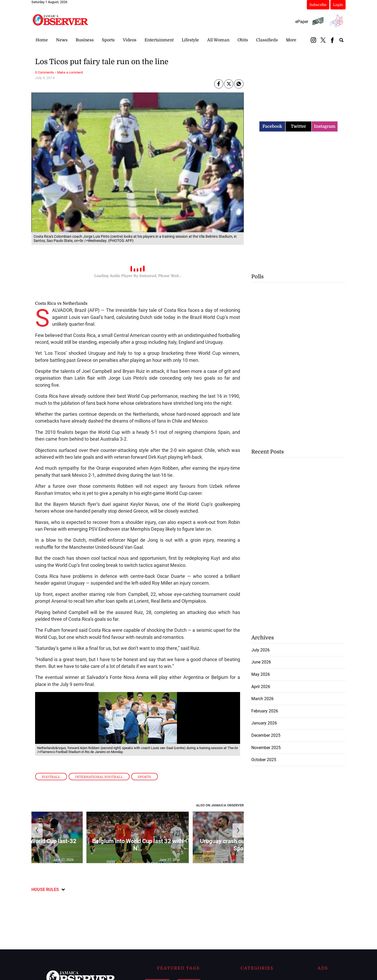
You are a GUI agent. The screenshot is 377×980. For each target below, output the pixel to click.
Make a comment (70, 72)
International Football (99, 777)
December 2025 (266, 735)
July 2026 (260, 650)
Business (85, 40)
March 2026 (262, 699)
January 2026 (264, 723)
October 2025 (264, 760)
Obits (243, 40)
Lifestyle (190, 40)
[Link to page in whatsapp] (239, 84)
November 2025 (266, 748)
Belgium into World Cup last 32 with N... (138, 845)
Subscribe (318, 5)
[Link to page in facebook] (219, 84)
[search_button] (341, 40)
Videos (130, 40)
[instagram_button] (313, 40)
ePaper (302, 22)
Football (51, 777)
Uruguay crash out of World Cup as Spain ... (244, 845)
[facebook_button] (332, 40)
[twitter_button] (323, 40)
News (62, 40)
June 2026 (261, 662)
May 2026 (261, 674)
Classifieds (267, 40)
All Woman (218, 40)
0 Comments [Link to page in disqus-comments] (45, 72)
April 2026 (261, 687)
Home (42, 40)
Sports (108, 40)
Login (338, 5)
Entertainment (159, 40)
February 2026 (265, 711)
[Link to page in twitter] (229, 84)
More (291, 40)
